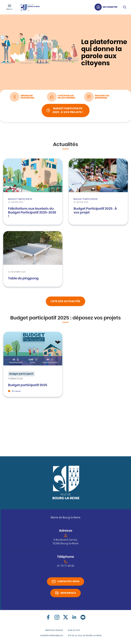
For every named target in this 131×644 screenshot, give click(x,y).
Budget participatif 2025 (28, 386)
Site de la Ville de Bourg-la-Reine (85, 637)
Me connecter (110, 7)
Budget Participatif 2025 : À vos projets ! (68, 112)
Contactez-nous (68, 582)
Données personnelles (52, 637)
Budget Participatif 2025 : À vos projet (95, 212)
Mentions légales (54, 631)
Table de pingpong (23, 280)
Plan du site (74, 631)
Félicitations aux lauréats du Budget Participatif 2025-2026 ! (32, 214)
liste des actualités (65, 302)
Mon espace (68, 594)
